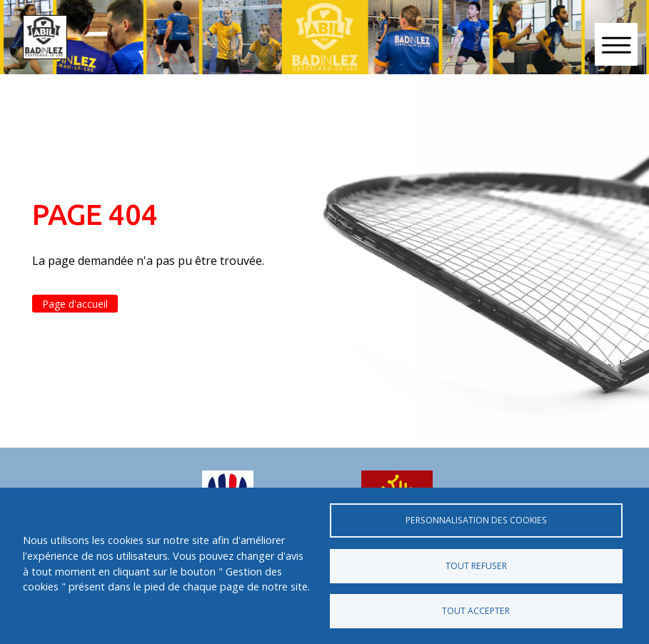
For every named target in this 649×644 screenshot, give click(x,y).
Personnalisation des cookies (476, 520)
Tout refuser (476, 566)
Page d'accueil (75, 304)
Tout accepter (476, 611)
